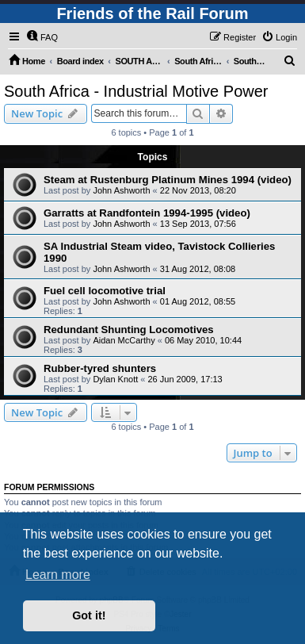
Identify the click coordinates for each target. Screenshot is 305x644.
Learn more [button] (58, 575)
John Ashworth (121, 190)
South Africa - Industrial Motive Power (136, 91)
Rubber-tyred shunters (100, 368)
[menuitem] (42, 37)
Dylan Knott (115, 379)
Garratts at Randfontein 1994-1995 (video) (147, 213)
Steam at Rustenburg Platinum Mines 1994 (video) (168, 180)
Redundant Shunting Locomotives (129, 330)
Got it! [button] (89, 615)
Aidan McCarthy (124, 340)
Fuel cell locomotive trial (105, 291)
